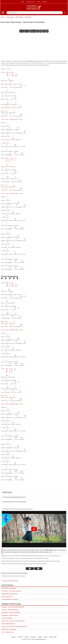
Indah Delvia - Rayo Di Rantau (10, 594)
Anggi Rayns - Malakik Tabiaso (10, 615)
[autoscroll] (33, 31)
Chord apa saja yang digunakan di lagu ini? (15, 497)
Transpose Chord (31, 2)
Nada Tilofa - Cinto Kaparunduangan (11, 591)
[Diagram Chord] (41, 31)
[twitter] (38, 569)
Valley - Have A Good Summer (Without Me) (13, 621)
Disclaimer (33, 637)
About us (14, 637)
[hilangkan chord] (38, 31)
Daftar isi (45, 2)
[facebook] (30, 569)
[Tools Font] (44, 31)
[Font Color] (47, 31)
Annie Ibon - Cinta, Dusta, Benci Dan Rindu (13, 607)
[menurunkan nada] (22, 31)
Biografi (40, 637)
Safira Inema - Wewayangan (9, 588)
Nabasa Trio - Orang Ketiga (9, 629)
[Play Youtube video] (34, 529)
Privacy (26, 637)
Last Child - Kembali (7, 618)
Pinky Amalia (10, 17)
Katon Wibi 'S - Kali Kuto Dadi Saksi (11, 612)
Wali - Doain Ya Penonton (8, 624)
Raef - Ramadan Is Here (8, 632)
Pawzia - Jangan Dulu (7, 597)
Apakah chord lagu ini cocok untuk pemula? (15, 502)
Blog (46, 637)
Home (23, 2)
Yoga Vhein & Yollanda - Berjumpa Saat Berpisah (14, 626)
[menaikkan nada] (27, 31)
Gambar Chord (53, 637)
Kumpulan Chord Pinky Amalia (10, 581)
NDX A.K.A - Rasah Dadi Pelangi (10, 610)
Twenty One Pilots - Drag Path (10, 599)
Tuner (39, 2)
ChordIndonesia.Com (41, 639)
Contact (20, 637)
